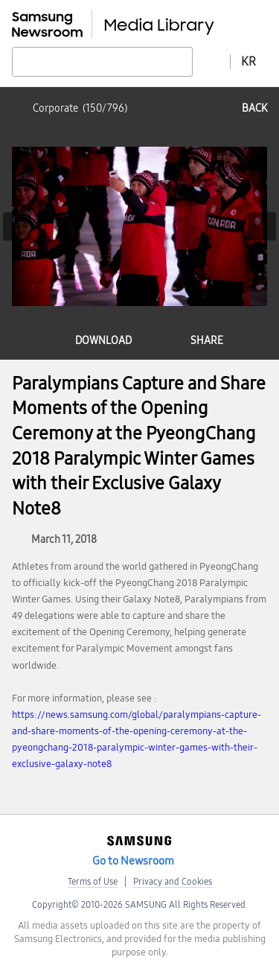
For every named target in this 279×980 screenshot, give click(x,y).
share (207, 341)
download (103, 341)
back (254, 108)
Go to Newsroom (133, 861)
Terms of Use (93, 882)
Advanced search (211, 61)
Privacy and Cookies (173, 882)
